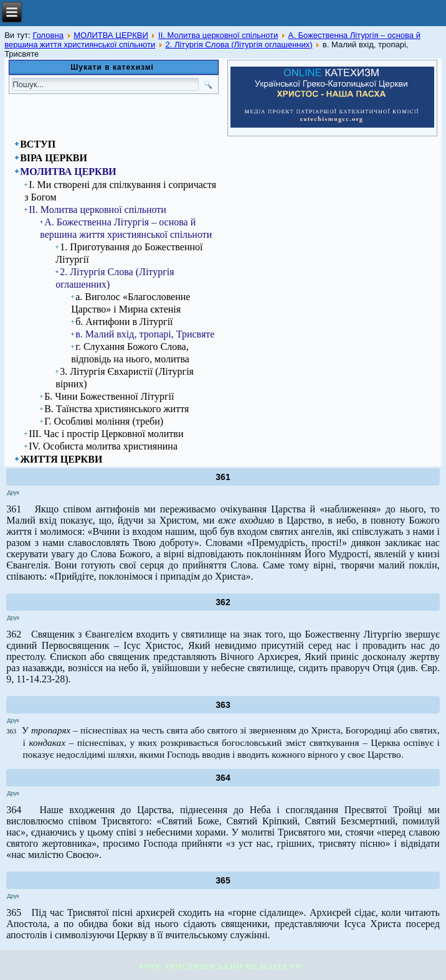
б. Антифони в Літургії (124, 322)
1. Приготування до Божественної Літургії (129, 253)
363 (223, 705)
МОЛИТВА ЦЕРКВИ (111, 35)
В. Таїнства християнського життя (116, 409)
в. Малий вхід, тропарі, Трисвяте (145, 334)
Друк (13, 492)
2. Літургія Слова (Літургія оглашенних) (239, 45)
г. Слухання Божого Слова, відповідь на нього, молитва (130, 353)
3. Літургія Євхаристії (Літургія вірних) (125, 378)
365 (223, 880)
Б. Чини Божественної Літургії (109, 396)
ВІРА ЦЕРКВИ (54, 158)
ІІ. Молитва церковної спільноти (218, 35)
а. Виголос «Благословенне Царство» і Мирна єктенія (130, 303)
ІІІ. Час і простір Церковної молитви (106, 434)
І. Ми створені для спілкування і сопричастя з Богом (120, 191)
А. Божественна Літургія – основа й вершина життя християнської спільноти (126, 228)
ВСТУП (38, 144)
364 (223, 778)
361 (223, 477)
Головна (48, 35)
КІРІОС (151, 966)
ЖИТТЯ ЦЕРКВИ (61, 459)
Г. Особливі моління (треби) (104, 421)
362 (223, 602)
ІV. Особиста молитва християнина (103, 446)
